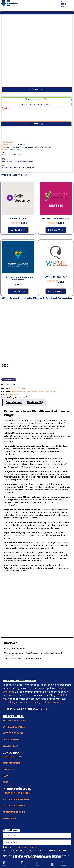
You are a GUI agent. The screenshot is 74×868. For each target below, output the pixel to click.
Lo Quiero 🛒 (36, 124)
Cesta (52, 865)
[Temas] (4, 863)
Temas (4, 865)
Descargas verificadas (17, 155)
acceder (14, 659)
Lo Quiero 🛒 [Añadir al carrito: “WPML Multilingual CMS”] (56, 291)
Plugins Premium (19, 145)
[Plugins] (22, 863)
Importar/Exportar (44, 147)
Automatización (29, 147)
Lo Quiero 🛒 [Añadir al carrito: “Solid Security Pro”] (18, 230)
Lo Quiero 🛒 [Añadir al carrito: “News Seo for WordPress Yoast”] (56, 230)
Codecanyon (13, 150)
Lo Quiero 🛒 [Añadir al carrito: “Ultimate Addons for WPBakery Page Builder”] (18, 291)
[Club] (37, 863)
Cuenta (63, 865)
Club (37, 865)
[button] (37, 90)
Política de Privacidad (26, 847)
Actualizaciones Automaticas (20, 168)
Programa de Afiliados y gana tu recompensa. (37, 702)
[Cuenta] (63, 863)
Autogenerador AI (14, 147)
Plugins (22, 865)
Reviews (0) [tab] (35, 402)
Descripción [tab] (14, 402)
